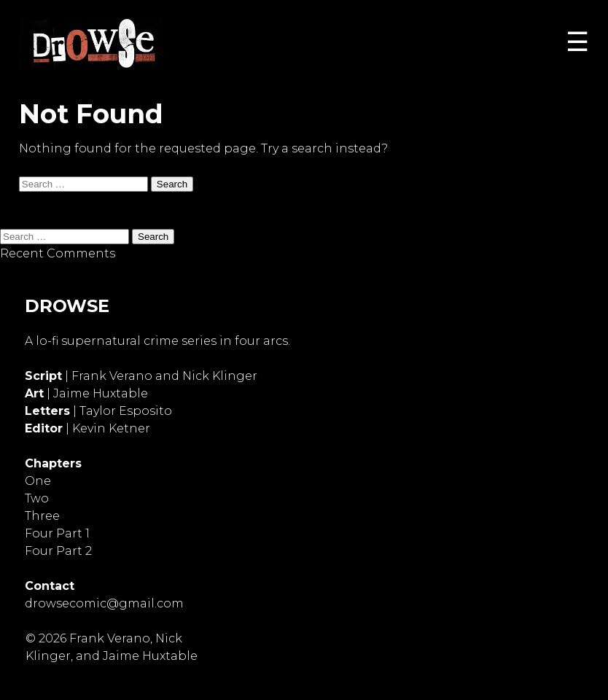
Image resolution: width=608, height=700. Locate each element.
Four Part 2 (58, 551)
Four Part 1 (57, 533)
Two (37, 498)
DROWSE (67, 306)
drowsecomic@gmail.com (104, 603)
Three (42, 516)
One (38, 481)
